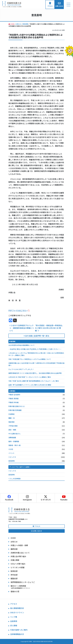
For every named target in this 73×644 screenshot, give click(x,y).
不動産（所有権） (14, 402)
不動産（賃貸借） (14, 398)
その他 (11, 449)
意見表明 (11, 461)
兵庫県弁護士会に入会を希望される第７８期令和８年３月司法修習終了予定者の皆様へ (36, 364)
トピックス (12, 457)
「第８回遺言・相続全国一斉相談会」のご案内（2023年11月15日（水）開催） (49, 328)
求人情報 (14, 625)
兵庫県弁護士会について (20, 553)
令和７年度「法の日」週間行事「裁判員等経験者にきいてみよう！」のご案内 (34, 381)
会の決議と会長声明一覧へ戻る (37, 336)
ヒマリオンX (46, 498)
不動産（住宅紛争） (14, 395)
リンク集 (14, 617)
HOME (13, 538)
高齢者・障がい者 (14, 445)
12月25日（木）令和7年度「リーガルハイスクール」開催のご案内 (30, 377)
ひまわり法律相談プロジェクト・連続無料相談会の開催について (22, 328)
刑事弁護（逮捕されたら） (17, 406)
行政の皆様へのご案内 (19, 630)
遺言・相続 (12, 430)
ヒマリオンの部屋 (18, 567)
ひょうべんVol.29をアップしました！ (21, 369)
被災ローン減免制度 (38, 587)
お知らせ (14, 542)
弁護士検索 (15, 560)
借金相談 (11, 422)
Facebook (9, 498)
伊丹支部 (14, 575)
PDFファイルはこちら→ (18, 310)
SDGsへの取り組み (18, 564)
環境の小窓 (15, 591)
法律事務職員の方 (17, 634)
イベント (11, 453)
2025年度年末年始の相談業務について (22, 345)
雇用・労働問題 (14, 441)
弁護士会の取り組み (18, 556)
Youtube (64, 498)
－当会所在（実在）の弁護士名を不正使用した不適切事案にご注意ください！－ (35, 349)
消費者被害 (12, 437)
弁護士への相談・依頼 (19, 545)
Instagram (27, 498)
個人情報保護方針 (17, 608)
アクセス (36, 526)
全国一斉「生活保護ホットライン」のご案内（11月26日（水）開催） (30, 385)
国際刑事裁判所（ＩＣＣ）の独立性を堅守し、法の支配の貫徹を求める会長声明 (35, 373)
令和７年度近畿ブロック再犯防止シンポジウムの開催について (30, 359)
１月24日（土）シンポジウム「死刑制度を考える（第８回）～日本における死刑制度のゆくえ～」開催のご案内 (36, 354)
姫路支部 (14, 578)
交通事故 (11, 414)
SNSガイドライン (17, 612)
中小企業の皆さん (14, 434)
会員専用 (14, 621)
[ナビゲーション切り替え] (68, 4)
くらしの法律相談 (14, 479)
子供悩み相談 (13, 426)
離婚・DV (12, 418)
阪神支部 (14, 571)
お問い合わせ (36, 531)
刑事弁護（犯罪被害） (15, 410)
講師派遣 (14, 549)
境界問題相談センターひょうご (23, 582)
